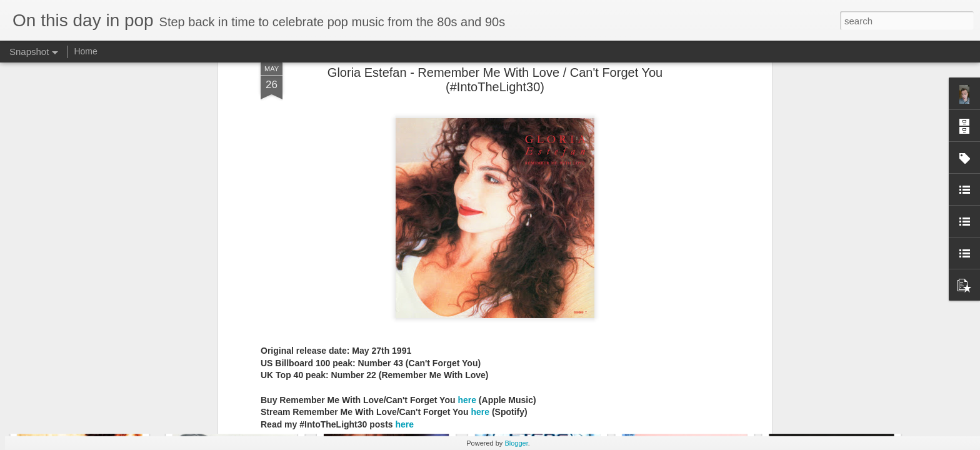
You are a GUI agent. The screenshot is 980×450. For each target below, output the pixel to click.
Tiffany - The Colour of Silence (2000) (565, 393)
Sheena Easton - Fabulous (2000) (108, 391)
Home (85, 51)
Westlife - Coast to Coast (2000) (703, 385)
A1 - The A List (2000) (232, 387)
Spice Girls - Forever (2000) (847, 385)
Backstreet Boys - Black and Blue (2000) (423, 384)
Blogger (516, 443)
